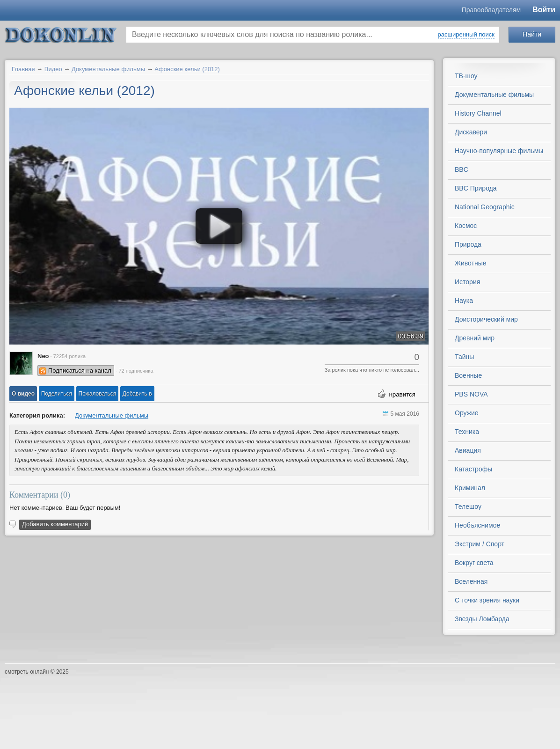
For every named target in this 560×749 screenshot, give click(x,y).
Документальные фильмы (108, 69)
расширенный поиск (466, 34)
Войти (544, 10)
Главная (23, 69)
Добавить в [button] (137, 394)
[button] (23, 394)
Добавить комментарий (55, 524)
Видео (53, 69)
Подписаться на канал (80, 371)
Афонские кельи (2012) (187, 69)
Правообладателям (491, 10)
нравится (402, 394)
